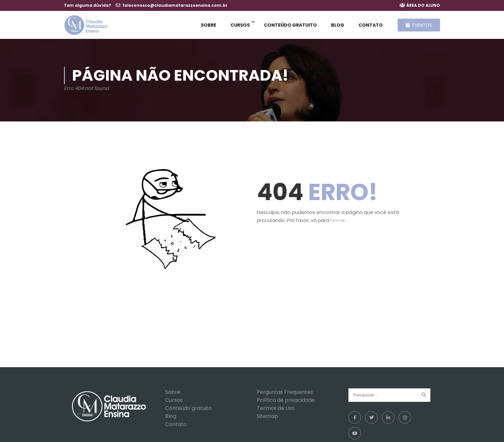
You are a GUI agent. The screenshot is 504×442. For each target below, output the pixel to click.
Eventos (419, 26)
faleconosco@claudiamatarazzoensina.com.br (175, 5)
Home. (338, 223)
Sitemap (267, 419)
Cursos (240, 26)
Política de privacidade (286, 403)
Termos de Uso (276, 411)
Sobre (209, 26)
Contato (371, 26)
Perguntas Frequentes (285, 395)
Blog (338, 26)
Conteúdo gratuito (290, 26)
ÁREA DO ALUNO (423, 5)
